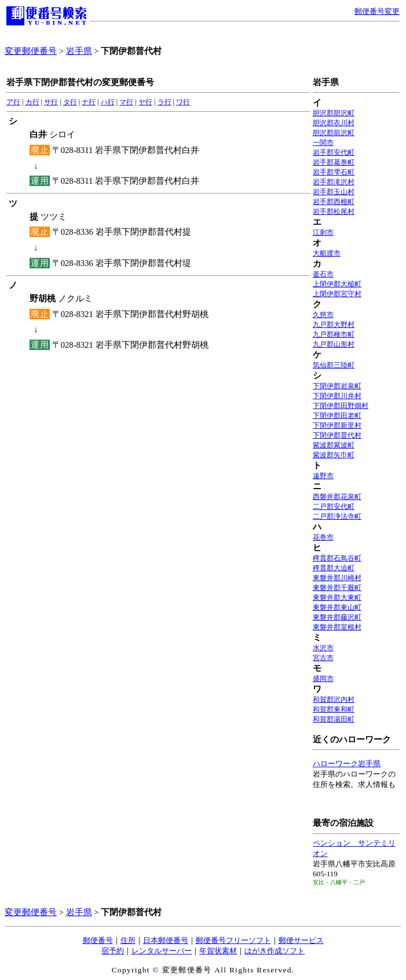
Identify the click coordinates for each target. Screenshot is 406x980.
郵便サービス (301, 940)
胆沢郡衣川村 (334, 123)
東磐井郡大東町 (337, 598)
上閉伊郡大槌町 (337, 284)
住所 (128, 940)
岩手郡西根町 (334, 202)
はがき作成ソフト (275, 951)
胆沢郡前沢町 (334, 133)
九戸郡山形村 (334, 344)
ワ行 (183, 102)
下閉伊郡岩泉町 (337, 386)
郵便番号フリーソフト (233, 940)
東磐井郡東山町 (337, 607)
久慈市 (323, 315)
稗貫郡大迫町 (334, 568)
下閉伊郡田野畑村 (341, 406)
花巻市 (323, 537)
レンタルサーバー (162, 951)
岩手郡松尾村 (334, 212)
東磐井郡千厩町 (337, 588)
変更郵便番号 (31, 51)
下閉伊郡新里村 (337, 425)
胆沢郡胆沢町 (334, 113)
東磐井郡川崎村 (337, 578)
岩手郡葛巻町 (334, 162)
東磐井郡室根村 (337, 627)
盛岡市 (323, 679)
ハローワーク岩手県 (347, 764)
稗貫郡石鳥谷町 (337, 558)
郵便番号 (98, 940)
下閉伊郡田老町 (337, 416)
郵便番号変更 (377, 11)
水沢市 (323, 648)
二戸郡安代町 (334, 507)
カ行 (32, 102)
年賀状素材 (218, 951)
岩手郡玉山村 (334, 192)
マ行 (126, 102)
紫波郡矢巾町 (334, 455)
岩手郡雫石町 (334, 172)
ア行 (13, 102)
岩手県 (79, 51)
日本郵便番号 (166, 940)
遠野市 (323, 476)
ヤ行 (145, 102)
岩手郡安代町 (334, 152)
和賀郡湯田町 (334, 719)
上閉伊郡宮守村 (337, 294)
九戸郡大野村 (334, 325)
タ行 (70, 102)
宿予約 (113, 951)
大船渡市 (327, 253)
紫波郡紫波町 (334, 445)
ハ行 (108, 102)
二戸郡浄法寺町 (337, 516)
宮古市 (323, 658)
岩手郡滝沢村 (334, 182)
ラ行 (164, 102)
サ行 (51, 102)
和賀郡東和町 (334, 709)
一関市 (323, 143)
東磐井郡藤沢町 (337, 617)
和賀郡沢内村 (334, 700)
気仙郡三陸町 (334, 365)
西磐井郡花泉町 (337, 497)
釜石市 (323, 274)
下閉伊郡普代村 (337, 435)
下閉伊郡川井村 (337, 396)
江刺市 (323, 232)
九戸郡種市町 (334, 334)
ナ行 (89, 102)
